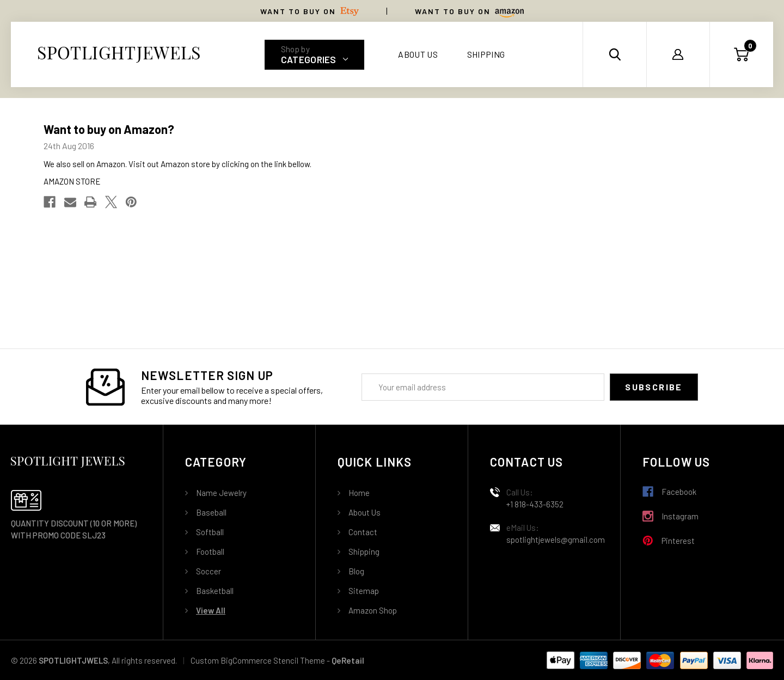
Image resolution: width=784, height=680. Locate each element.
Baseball (211, 512)
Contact (363, 532)
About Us (418, 54)
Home (359, 493)
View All (211, 610)
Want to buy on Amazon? (109, 129)
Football (210, 552)
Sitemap (364, 591)
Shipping (486, 54)
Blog (356, 571)
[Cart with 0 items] (742, 54)
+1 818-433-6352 (535, 504)
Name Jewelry (221, 493)
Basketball (215, 591)
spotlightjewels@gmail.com (556, 540)
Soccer (209, 571)
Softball (210, 532)
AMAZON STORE (72, 181)
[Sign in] (678, 54)
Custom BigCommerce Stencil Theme (258, 660)
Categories (315, 59)
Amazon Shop (373, 610)
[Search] (615, 54)
